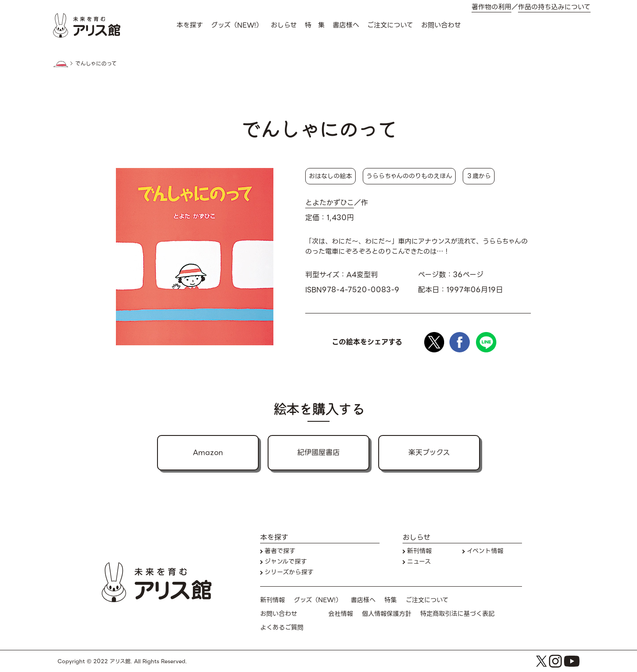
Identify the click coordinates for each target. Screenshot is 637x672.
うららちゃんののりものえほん (409, 176)
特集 (391, 600)
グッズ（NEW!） (237, 25)
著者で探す (280, 551)
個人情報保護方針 (387, 614)
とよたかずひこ (330, 203)
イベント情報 (485, 551)
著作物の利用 (491, 7)
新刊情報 (419, 551)
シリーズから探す (289, 572)
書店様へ (346, 25)
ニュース (419, 562)
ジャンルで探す (286, 562)
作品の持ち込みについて (554, 7)
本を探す (190, 25)
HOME (61, 64)
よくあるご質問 (282, 628)
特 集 (315, 25)
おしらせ (284, 25)
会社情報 (341, 614)
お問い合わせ (441, 25)
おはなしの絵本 (330, 176)
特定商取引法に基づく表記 (457, 614)
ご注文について (390, 25)
